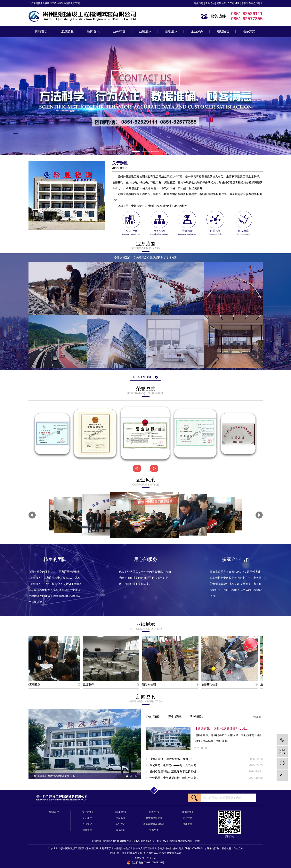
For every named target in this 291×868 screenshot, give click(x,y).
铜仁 (151, 853)
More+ (258, 717)
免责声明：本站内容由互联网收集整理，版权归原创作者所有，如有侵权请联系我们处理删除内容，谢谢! (145, 841)
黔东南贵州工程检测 (144, 848)
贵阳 (130, 853)
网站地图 (221, 3)
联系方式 (249, 31)
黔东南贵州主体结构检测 (168, 848)
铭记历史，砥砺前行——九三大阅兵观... (206, 765)
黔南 (164, 853)
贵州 (124, 853)
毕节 (135, 853)
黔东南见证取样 (154, 818)
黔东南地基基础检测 (154, 824)
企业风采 (197, 31)
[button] (136, 152)
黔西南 (178, 853)
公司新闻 (153, 717)
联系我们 (187, 812)
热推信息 (199, 3)
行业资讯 (174, 717)
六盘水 (158, 853)
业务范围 (119, 31)
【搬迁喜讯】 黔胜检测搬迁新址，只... (206, 759)
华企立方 (238, 848)
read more (145, 377)
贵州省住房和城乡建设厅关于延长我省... (206, 771)
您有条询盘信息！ (252, 3)
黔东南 (171, 853)
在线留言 (223, 31)
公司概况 (87, 818)
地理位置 (187, 824)
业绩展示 (145, 31)
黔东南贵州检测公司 (122, 848)
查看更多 (154, 830)
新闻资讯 (93, 31)
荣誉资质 (87, 830)
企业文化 (87, 824)
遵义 (146, 853)
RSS (230, 3)
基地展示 (171, 31)
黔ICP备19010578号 (192, 848)
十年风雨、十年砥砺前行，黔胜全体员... (206, 778)
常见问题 (196, 717)
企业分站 (210, 3)
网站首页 (41, 31)
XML (237, 3)
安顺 (140, 853)
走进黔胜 (67, 31)
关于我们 (87, 812)
